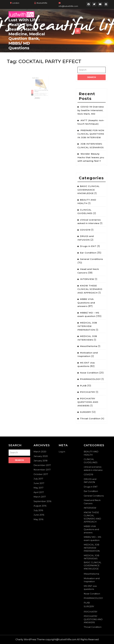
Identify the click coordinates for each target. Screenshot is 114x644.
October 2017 (41, 474)
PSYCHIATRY (88, 392)
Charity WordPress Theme (30, 639)
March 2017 (40, 497)
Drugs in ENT (88, 246)
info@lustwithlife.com (68, 6)
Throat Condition (90, 419)
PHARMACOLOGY (90, 379)
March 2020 (40, 452)
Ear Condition (88, 253)
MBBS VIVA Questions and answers (86, 303)
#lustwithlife (42, 3)
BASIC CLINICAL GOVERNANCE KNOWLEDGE (88, 190)
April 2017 (39, 492)
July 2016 (38, 510)
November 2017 (42, 470)
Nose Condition (89, 373)
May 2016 (38, 519)
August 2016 (40, 506)
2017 (35, 92)
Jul (35, 90)
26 (35, 91)
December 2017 (42, 465)
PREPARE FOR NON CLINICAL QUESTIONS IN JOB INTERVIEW (91, 134)
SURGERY (86, 412)
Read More (38, 94)
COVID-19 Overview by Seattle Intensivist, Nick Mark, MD (91, 110)
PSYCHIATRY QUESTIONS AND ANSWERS (88, 402)
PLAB (83, 386)
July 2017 (38, 479)
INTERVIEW (87, 279)
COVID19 (85, 230)
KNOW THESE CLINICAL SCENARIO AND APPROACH (90, 289)
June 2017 (39, 483)
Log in (62, 452)
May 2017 (38, 488)
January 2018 (40, 461)
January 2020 (41, 456)
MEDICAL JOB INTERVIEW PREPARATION (87, 326)
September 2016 (42, 501)
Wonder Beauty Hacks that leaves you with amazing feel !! (91, 157)
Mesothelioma (89, 346)
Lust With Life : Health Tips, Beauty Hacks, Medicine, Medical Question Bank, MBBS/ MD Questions (27, 34)
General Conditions (91, 259)
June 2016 (39, 515)
